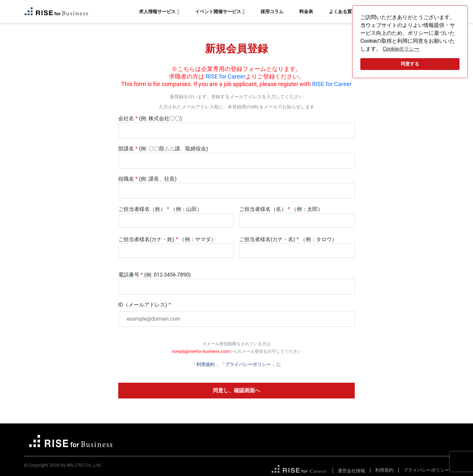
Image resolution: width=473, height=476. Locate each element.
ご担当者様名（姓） (142, 209)
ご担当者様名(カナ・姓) (146, 239)
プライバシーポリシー (248, 364)
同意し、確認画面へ (236, 390)
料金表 (306, 11)
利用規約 (206, 364)
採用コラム (272, 11)
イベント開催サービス (218, 11)
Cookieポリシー (401, 49)
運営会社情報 (351, 471)
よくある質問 (343, 11)
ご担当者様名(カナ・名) (267, 239)
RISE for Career (225, 76)
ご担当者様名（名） (263, 209)
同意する (410, 64)
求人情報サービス (157, 11)
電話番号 (129, 275)
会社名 (126, 118)
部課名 (126, 149)
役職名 (126, 179)
